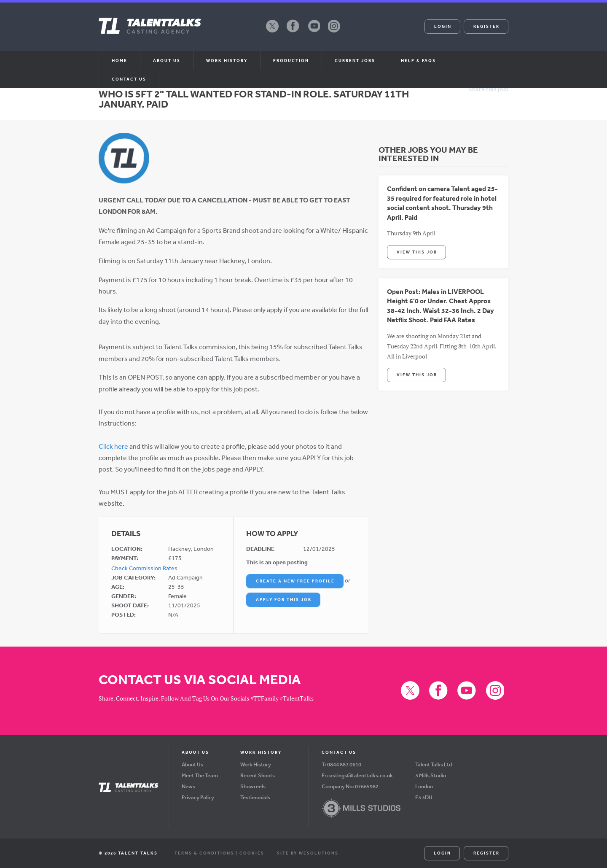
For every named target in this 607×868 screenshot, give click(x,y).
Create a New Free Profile (295, 581)
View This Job (417, 252)
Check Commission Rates (144, 568)
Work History (227, 60)
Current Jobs (355, 60)
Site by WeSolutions (308, 853)
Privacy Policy (198, 797)
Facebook (293, 32)
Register (486, 26)
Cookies (252, 853)
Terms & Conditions (204, 853)
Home (120, 60)
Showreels (253, 786)
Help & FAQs (418, 60)
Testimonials (255, 797)
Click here (113, 446)
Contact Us (129, 79)
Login (443, 26)
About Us (192, 764)
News (188, 786)
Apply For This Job (284, 599)
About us (167, 60)
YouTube (314, 32)
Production (291, 60)
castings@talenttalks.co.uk (360, 775)
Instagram (334, 32)
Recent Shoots (258, 775)
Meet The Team (200, 775)
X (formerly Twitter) (272, 32)
